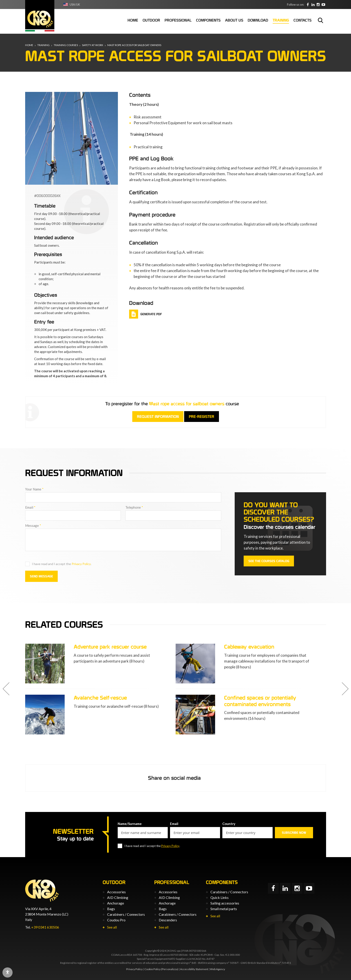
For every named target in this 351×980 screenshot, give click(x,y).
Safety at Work (94, 45)
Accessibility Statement (194, 969)
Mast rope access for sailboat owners (136, 45)
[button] (6, 689)
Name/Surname (130, 823)
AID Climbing (118, 897)
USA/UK (75, 4)
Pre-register (202, 417)
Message (33, 525)
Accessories (116, 892)
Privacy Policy (81, 564)
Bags (111, 908)
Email (30, 507)
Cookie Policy (152, 969)
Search (320, 20)
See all (112, 927)
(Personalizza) (170, 969)
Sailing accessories (225, 903)
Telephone (134, 507)
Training (44, 45)
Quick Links (220, 897)
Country (229, 823)
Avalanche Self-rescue (251, 698)
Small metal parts (224, 908)
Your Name (34, 489)
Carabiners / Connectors (126, 914)
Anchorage (116, 903)
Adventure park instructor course (113, 698)
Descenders (168, 920)
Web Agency (217, 969)
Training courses (66, 45)
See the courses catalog (269, 561)
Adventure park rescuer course (261, 647)
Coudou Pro (116, 920)
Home (29, 45)
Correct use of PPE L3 (100, 647)
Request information (158, 417)
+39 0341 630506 (45, 927)
